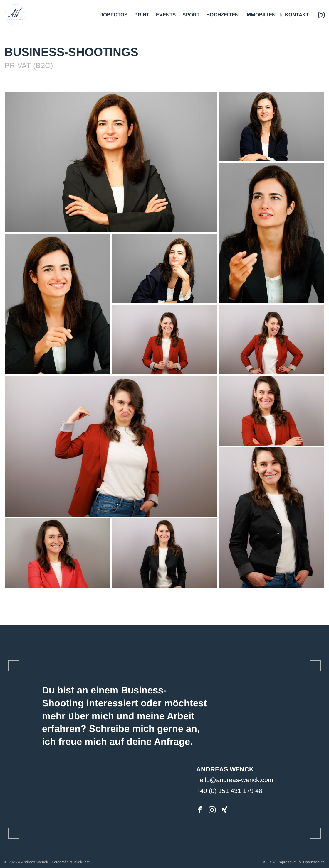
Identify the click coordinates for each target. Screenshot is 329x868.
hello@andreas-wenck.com (235, 780)
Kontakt (297, 15)
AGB (267, 862)
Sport (191, 15)
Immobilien (260, 15)
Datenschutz (314, 862)
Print (142, 15)
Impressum (287, 862)
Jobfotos (114, 15)
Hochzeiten (222, 15)
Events (166, 15)
